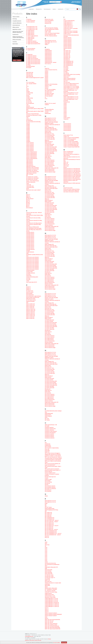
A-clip (27, 118)
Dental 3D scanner (30, 292)
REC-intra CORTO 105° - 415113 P (52, 520)
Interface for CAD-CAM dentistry (51, 84)
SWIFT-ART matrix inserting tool (51, 624)
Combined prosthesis (30, 270)
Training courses (67, 102)
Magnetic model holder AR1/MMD (51, 122)
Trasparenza (66, 119)
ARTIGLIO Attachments (31, 182)
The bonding (66, 68)
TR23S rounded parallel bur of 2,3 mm (71, 98)
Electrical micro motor (49, 19)
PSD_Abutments (48, 491)
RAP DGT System (48, 507)
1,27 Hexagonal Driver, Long (32, 28)
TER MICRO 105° (67, 56)
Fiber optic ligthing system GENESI (52, 29)
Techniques (66, 36)
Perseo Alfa (47, 449)
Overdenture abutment (49, 427)
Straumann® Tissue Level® (50, 597)
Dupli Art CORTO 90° (30, 307)
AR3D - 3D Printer (30, 174)
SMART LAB (47, 580)
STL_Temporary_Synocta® (50, 591)
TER (64, 50)
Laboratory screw (48, 111)
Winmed (65, 167)
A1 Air (27, 86)
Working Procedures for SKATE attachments (72, 179)
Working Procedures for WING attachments (72, 183)
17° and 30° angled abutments (32, 36)
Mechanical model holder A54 (51, 129)
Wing (64, 161)
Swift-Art (46, 618)
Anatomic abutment (30, 143)
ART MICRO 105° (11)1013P (32, 177)
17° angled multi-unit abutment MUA (33, 44)
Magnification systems (17, 29)
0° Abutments (29, 19)
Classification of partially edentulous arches (35, 255)
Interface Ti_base (48, 86)
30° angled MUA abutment (31, 56)
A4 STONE (28, 99)
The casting (66, 69)
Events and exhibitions (49, 21)
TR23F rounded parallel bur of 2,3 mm (71, 97)
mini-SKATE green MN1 (49, 144)
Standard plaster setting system (51, 588)
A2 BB (27, 89)
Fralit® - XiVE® (48, 32)
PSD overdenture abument (50, 486)
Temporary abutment (67, 39)
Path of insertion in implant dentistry (52, 448)
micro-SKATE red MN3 (49, 136)
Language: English (53, 2)
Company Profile (29, 272)
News (46, 412)
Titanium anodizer (16, 17)
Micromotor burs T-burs (49, 134)
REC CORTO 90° (48, 515)
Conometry (15, 42)
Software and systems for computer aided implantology (18, 37)
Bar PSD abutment (30, 199)
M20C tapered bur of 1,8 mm (50, 118)
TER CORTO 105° (67, 51)
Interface (47, 71)
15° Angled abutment (30, 31)
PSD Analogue (48, 481)
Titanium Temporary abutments (69, 78)
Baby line (28, 196)
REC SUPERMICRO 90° (50, 518)
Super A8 (47, 612)
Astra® (28, 189)
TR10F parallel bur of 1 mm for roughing (71, 88)
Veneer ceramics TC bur (68, 135)
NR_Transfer (47, 420)
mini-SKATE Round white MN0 (51, 150)
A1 (27, 85)
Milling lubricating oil (49, 142)
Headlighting (47, 49)
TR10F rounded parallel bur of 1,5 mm (71, 89)
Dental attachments (16, 25)
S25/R (46, 542)
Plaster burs (47, 452)
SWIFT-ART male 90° (49, 622)
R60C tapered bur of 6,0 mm (50, 502)
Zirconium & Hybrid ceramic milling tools (71, 191)
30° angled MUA (29, 55)
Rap (46, 505)
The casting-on (66, 71)
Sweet (46, 617)
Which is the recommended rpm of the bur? (72, 160)
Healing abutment (48, 51)
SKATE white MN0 (48, 572)
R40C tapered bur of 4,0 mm (50, 501)
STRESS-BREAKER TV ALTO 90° (51, 599)
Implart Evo (47, 68)
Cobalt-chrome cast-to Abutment (32, 257)
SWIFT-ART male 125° (49, 621)
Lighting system (48, 113)
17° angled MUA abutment (31, 41)
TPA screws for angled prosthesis (70, 85)
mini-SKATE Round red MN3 (50, 148)
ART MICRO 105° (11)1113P (32, 180)
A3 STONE (28, 94)
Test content (66, 67)
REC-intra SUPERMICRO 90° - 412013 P (53, 535)
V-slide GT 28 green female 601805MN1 (71, 138)
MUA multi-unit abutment (50, 160)
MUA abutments (48, 159)
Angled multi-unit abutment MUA (32, 172)
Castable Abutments (30, 252)
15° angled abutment (30, 32)
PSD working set (48, 490)
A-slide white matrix (30, 186)
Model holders (15, 44)
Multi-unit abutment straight (50, 172)
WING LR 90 (66, 166)
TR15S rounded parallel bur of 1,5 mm (71, 93)
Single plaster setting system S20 (51, 567)
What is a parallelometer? (68, 152)
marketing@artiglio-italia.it (29, 636)
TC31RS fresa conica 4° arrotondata (70, 29)
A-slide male (29, 185)
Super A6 (47, 610)
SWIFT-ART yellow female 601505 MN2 (53, 629)
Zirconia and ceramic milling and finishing (71, 189)
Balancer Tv (28, 197)
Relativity (49, 639)
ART (27, 176)
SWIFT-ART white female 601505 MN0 (52, 628)
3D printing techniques (30, 66)
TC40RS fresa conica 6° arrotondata (70, 32)
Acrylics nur (28, 119)
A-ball (27, 105)
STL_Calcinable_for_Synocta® (51, 589)
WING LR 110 (66, 165)
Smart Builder (47, 579)
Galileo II (47, 45)
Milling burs (47, 140)
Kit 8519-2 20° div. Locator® (50, 103)
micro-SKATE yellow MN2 (50, 139)
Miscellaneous (48, 155)
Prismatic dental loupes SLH (50, 477)
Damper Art (28, 287)
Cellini (27, 253)
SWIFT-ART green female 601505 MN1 (52, 620)
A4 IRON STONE (29, 98)
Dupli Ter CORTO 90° (30, 317)
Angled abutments (30, 165)
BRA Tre (28, 207)
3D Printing (15, 19)
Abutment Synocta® (30, 107)
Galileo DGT (47, 43)
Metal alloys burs (48, 133)
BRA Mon (28, 203)
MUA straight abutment (49, 163)
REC (46, 511)
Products (47, 478)
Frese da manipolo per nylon (50, 35)
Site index (40, 640)
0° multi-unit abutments (31, 21)
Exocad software (48, 22)
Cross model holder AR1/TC (32, 282)
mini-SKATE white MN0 (49, 152)
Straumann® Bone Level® (50, 596)
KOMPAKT (47, 105)
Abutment (28, 106)
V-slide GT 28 (66, 136)
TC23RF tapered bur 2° (68, 22)
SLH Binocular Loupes (49, 576)
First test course (48, 31)
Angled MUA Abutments (31, 166)
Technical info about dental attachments (71, 35)
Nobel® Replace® (48, 416)
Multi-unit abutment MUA (50, 169)
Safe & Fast (47, 545)
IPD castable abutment (49, 91)
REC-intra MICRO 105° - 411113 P (52, 526)
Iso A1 (46, 99)
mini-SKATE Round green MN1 (51, 147)
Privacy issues (32, 640)
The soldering (66, 73)
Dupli (27, 303)
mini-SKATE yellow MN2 (50, 154)
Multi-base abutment (49, 167)
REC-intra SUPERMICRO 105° (51, 531)
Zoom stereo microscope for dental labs (71, 192)
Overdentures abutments (50, 438)
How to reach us (48, 64)
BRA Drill (28, 200)
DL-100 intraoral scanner (31, 300)
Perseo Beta (47, 451)
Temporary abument (67, 38)
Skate (46, 568)
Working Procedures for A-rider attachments (72, 171)
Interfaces (47, 87)
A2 (27, 88)
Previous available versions (50, 473)
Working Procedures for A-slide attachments (72, 174)
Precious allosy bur (48, 472)
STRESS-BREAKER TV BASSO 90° (52, 603)
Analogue (28, 124)
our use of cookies (57, 643)
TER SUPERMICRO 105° (68, 61)
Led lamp (47, 112)
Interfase (47, 88)
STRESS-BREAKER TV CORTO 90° (52, 604)
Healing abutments (48, 61)
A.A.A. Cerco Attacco (30, 82)
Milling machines (16, 27)
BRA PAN (28, 204)
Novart (46, 417)
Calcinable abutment (30, 232)
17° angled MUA (29, 40)
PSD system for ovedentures (50, 489)
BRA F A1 (28, 201)
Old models (47, 426)
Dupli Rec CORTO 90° (31, 312)
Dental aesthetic (29, 293)
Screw (46, 547)
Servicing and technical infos (50, 563)
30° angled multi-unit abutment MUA (33, 60)
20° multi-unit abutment (31, 48)
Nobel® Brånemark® (49, 414)
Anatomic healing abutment (31, 153)
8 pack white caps (30, 76)
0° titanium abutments (30, 22)
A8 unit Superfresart (30, 103)
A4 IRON (28, 97)
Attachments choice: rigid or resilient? (33, 190)
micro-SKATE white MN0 (50, 138)
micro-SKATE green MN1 (50, 135)
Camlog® (28, 251)
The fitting (65, 72)
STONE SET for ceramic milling (51, 592)
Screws (46, 562)
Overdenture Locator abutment (51, 431)
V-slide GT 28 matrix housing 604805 (71, 142)
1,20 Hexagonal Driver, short (32, 27)
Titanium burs (66, 77)
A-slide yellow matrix (30, 187)
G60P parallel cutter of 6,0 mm (51, 42)
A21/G (27, 90)
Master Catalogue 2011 (49, 127)
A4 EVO (28, 96)
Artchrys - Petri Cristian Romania (33, 181)
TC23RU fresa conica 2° (68, 27)
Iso (45, 97)
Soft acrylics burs (48, 582)
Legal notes (27, 640)
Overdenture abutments (49, 430)
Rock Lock (47, 537)
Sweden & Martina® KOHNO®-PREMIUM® (53, 614)
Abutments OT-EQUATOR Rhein (32, 114)
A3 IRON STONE (29, 93)
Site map (36, 640)
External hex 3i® (48, 23)
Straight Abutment (48, 593)
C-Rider (28, 281)
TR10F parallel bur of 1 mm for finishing (71, 86)
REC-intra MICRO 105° (49, 523)
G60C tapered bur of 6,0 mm (50, 41)
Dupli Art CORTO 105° (31, 304)
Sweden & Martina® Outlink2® (51, 616)
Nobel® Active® (48, 415)
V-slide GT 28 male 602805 (69, 140)
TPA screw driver (67, 82)
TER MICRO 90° (67, 59)
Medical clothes (48, 131)
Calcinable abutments (30, 249)
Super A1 (47, 608)
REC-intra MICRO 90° (49, 527)
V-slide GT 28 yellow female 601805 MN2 (71, 147)
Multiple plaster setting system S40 (52, 168)
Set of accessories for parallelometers (52, 565)
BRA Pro (28, 205)
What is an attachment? (68, 153)
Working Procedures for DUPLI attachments (72, 177)
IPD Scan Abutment (49, 96)
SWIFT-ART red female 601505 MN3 (52, 626)
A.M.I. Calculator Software (31, 84)
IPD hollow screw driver (49, 93)
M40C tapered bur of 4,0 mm (50, 121)
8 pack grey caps (29, 75)
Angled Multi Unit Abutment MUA (33, 169)
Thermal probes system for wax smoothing (72, 74)
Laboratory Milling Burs (17, 23)
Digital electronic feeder (31, 299)
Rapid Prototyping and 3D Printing (51, 510)
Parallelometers (16, 34)
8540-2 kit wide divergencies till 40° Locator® (35, 78)
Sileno (46, 566)
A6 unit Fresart (29, 102)
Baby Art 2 (28, 195)
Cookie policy (29, 276)
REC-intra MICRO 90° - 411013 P (51, 530)
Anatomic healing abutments (32, 159)
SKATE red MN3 (48, 571)
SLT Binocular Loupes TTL (50, 578)
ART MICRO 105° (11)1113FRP (32, 178)
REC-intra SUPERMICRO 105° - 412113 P (53, 534)
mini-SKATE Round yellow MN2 (51, 151)
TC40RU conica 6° (67, 34)
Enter (15, 60)
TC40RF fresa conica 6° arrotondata (70, 31)
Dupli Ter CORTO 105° (31, 314)
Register (19, 60)
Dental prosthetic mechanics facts (33, 297)
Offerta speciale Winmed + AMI (51, 425)
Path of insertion (48, 447)
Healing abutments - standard (51, 62)
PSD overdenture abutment (50, 487)
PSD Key (47, 485)
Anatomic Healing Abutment (32, 152)
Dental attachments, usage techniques (34, 296)
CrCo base (28, 278)
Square (46, 587)
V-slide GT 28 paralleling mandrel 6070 (71, 144)
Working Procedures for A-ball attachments (72, 169)
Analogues (28, 141)
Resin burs (47, 536)
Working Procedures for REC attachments (72, 178)
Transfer (65, 103)
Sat (45, 546)
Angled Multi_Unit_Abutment (32, 170)
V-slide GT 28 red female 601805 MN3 (71, 146)
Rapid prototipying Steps (50, 509)
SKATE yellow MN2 (49, 574)
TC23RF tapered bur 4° (68, 23)
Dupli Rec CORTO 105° (31, 309)
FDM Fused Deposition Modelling (51, 28)
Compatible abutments (17, 21)
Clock (27, 256)
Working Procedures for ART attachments (71, 173)
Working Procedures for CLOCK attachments (72, 175)
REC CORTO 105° (48, 513)
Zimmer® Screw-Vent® (68, 188)
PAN (46, 443)
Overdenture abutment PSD (50, 429)
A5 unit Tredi (29, 101)
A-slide (28, 183)
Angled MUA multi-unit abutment (32, 168)
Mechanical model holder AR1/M (51, 130)
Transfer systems (67, 118)
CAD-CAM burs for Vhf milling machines (34, 223)
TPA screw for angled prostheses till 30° (71, 84)
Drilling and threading (17, 40)
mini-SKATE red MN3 (49, 146)
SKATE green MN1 (48, 570)
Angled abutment (29, 160)
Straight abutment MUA (49, 595)
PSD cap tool (47, 483)
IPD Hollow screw (48, 92)
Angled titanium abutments (31, 173)
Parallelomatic (48, 444)
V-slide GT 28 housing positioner (70, 139)
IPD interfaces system (49, 95)
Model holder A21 (48, 156)
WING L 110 (66, 162)
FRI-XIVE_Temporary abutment (51, 36)
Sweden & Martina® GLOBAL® (51, 613)
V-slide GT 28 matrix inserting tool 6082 (71, 143)
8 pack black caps (30, 72)
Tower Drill (65, 81)
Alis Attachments (29, 120)
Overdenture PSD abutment (50, 433)
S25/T (46, 544)
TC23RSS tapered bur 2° (68, 26)
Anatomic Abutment (30, 144)
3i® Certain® (29, 68)
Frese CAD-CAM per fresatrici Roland (52, 33)
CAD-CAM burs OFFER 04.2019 (32, 227)
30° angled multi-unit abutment (32, 58)
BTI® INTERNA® (29, 208)
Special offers (47, 586)
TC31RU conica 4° (67, 30)
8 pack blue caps (29, 74)
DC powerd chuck (30, 291)
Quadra (46, 496)
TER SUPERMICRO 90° (68, 64)
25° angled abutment (30, 50)
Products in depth (48, 479)
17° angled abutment (30, 37)
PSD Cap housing (48, 482)
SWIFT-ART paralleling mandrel (51, 625)
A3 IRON (28, 92)
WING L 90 (66, 163)
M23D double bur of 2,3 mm (50, 119)
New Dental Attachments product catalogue (53, 411)
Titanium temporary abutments (69, 80)
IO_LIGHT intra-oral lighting (50, 89)
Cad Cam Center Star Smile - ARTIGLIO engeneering (18, 32)
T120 (64, 19)
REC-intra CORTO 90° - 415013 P (51, 522)
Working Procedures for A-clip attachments (72, 170)
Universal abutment (67, 124)
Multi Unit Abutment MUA (50, 165)
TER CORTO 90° (67, 53)
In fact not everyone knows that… (51, 70)
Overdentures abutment (49, 434)
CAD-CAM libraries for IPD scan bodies (34, 228)
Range (46, 503)
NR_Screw (47, 419)
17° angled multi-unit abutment (32, 42)
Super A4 (47, 609)
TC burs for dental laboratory (69, 21)
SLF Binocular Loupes (49, 575)
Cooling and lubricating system (32, 277)
